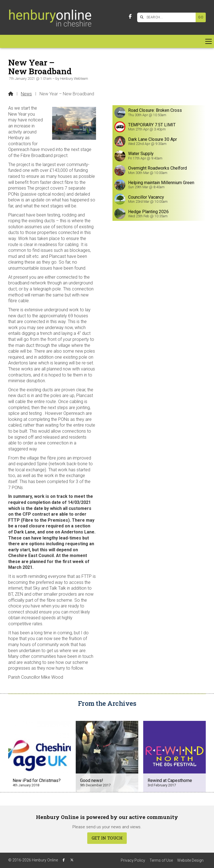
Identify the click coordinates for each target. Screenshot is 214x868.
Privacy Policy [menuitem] (133, 860)
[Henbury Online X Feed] (72, 860)
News (26, 94)
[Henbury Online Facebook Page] (130, 17)
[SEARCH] (168, 17)
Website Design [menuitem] (190, 860)
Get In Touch (107, 838)
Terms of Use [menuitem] (161, 860)
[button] (107, 41)
